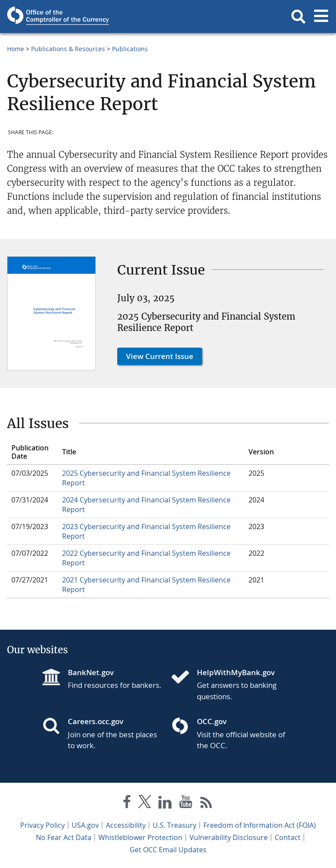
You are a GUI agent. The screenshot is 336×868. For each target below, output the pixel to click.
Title (69, 452)
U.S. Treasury (175, 825)
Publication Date (30, 452)
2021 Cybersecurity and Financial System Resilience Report (146, 585)
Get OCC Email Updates (168, 850)
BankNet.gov (91, 672)
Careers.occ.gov (96, 721)
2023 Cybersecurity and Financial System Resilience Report (146, 531)
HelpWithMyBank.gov (236, 672)
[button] (298, 17)
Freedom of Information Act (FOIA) (260, 825)
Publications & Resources (68, 49)
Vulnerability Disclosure (229, 837)
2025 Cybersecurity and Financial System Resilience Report (146, 478)
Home (16, 49)
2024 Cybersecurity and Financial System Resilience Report (146, 505)
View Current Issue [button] (160, 356)
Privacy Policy (42, 825)
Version (261, 452)
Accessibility (126, 825)
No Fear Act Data (64, 837)
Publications (130, 49)
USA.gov (85, 825)
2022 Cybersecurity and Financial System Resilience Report (146, 558)
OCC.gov (212, 721)
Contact (288, 837)
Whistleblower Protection (140, 837)
